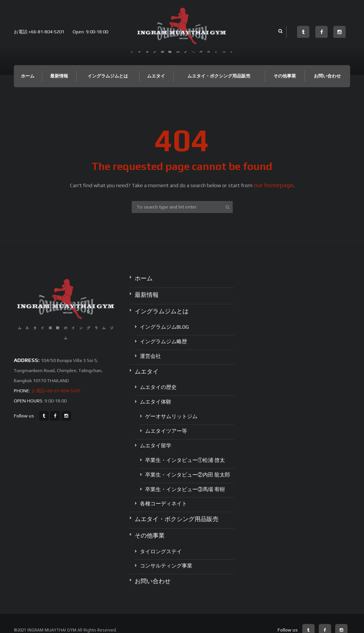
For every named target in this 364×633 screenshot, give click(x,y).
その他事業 (285, 76)
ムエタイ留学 (156, 437)
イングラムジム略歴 (163, 335)
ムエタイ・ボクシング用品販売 (219, 76)
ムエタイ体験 (156, 393)
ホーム (28, 76)
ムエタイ (156, 76)
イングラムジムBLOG (164, 321)
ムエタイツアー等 (166, 423)
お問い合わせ (327, 76)
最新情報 (59, 76)
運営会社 (150, 350)
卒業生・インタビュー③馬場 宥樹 (185, 481)
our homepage (273, 185)
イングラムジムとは (108, 76)
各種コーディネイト (163, 495)
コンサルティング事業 (166, 554)
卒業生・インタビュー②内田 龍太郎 (188, 466)
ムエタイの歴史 (158, 379)
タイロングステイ (161, 539)
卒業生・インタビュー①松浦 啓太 (185, 452)
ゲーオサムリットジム (171, 408)
